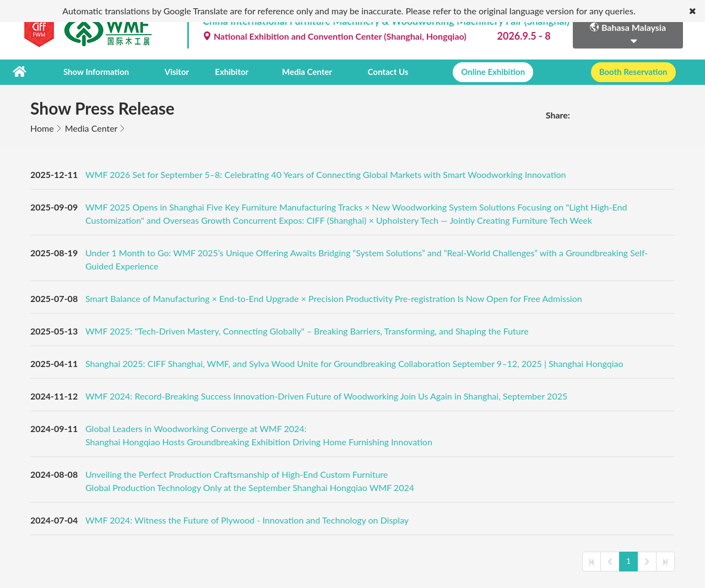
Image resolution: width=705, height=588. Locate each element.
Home (42, 128)
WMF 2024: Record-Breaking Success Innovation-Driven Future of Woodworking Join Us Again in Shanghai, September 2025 (326, 396)
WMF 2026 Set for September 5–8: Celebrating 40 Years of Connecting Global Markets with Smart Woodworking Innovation (326, 174)
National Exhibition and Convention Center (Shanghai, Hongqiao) (335, 36)
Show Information (96, 72)
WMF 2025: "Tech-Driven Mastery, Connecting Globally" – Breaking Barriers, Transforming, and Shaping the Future (307, 331)
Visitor (177, 72)
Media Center (307, 72)
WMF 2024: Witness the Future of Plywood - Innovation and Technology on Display (247, 520)
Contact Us (388, 72)
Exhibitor (232, 72)
